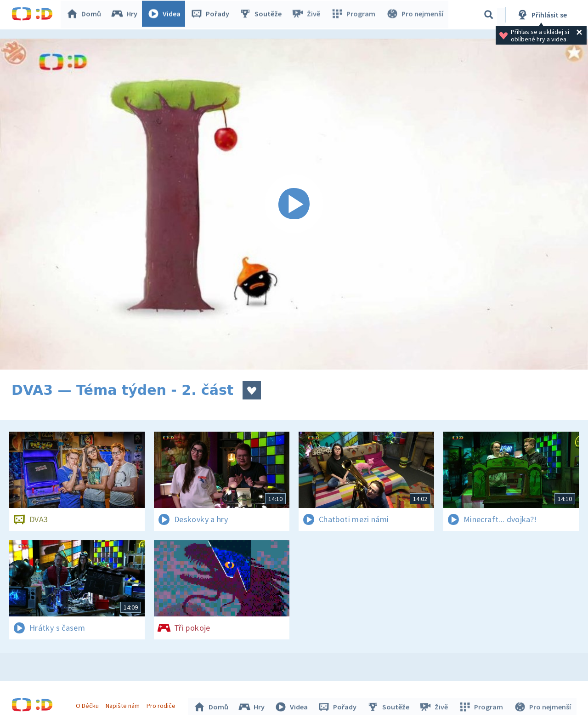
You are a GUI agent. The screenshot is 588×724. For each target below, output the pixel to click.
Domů (85, 15)
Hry (126, 15)
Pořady (212, 15)
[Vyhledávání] (489, 15)
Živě (308, 15)
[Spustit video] (294, 204)
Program (354, 15)
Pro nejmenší (415, 15)
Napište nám (124, 705)
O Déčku (88, 705)
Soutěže (262, 15)
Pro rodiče (162, 705)
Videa (166, 15)
